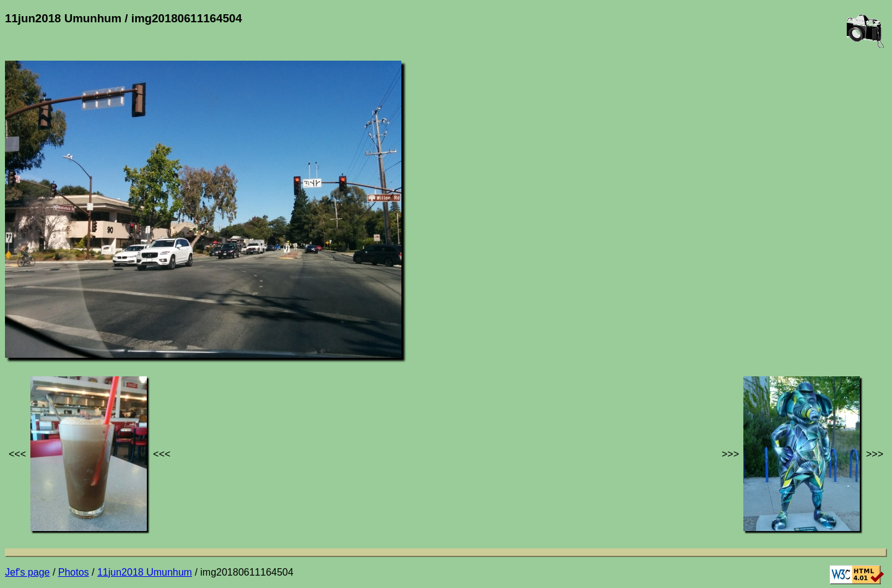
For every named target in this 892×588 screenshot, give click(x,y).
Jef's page (27, 572)
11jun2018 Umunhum (145, 572)
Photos (74, 572)
